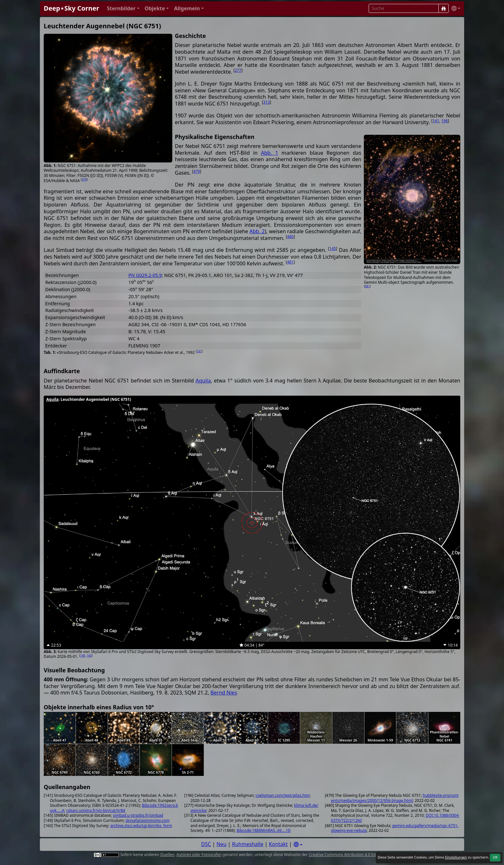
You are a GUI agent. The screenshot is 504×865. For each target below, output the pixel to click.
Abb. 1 (270, 153)
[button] (123, 9)
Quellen (167, 855)
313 (267, 102)
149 (83, 655)
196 (445, 121)
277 (238, 70)
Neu (222, 844)
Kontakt (278, 844)
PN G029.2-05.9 (145, 275)
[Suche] (444, 8)
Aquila (203, 381)
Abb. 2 (257, 231)
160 (89, 655)
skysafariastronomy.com (147, 820)
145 (333, 248)
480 (290, 237)
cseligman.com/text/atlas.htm (283, 795)
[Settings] (298, 845)
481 (367, 286)
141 (436, 121)
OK (495, 857)
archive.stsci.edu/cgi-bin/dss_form (141, 826)
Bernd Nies (224, 693)
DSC (206, 844)
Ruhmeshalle (248, 844)
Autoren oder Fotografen (199, 855)
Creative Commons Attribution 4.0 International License (359, 855)
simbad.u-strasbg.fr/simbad (138, 815)
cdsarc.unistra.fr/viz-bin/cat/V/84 (96, 810)
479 (84, 179)
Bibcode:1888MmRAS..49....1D (264, 830)
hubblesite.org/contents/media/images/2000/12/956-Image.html (395, 798)
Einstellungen (456, 857)
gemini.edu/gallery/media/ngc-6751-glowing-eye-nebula (395, 828)
